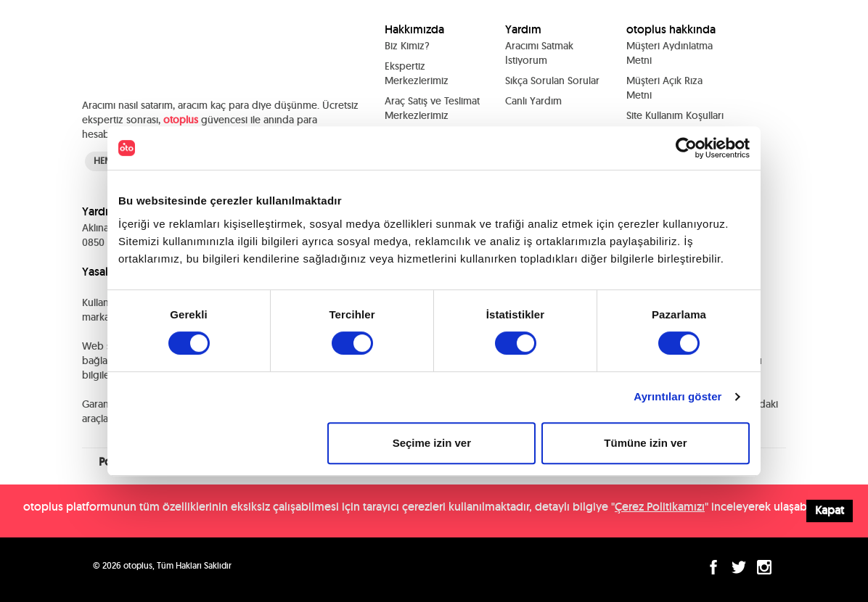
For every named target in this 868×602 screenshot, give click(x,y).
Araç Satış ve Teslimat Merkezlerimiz (432, 108)
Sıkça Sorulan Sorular (552, 81)
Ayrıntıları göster (677, 396)
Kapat (830, 510)
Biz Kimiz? (407, 46)
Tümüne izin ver (645, 443)
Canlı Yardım (533, 101)
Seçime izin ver (432, 443)
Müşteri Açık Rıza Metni (664, 88)
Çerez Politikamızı (660, 507)
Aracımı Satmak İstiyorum (539, 53)
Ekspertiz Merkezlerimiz (417, 73)
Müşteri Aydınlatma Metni (670, 53)
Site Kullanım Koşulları (675, 115)
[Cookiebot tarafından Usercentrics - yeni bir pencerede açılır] (686, 148)
